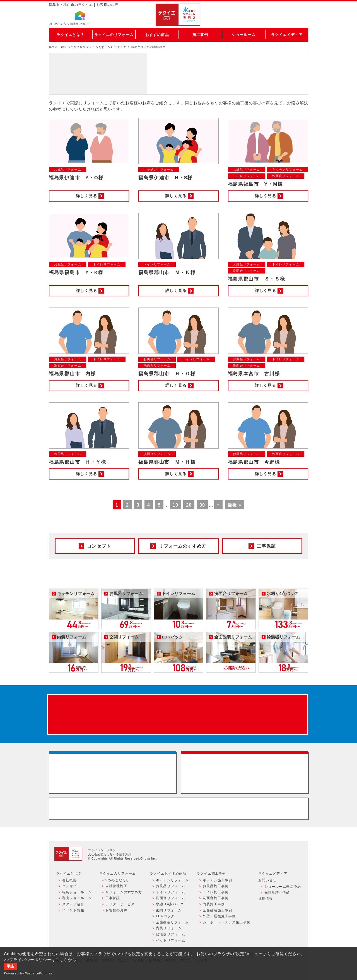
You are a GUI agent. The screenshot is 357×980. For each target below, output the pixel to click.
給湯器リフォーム (171, 934)
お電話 (282, 21)
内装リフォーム (169, 928)
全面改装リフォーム (172, 922)
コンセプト (71, 886)
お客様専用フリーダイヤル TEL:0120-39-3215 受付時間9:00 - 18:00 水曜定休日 (178, 808)
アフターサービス (120, 904)
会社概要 (69, 880)
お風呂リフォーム (171, 886)
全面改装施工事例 (217, 910)
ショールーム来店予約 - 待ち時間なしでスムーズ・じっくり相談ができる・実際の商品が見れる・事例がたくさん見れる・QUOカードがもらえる (113, 772)
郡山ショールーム (77, 898)
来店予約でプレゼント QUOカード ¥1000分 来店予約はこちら (177, 715)
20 (189, 505)
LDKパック (165, 916)
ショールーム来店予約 (283, 887)
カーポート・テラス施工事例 (227, 922)
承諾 (10, 966)
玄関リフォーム (169, 910)
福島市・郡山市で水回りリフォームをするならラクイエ (88, 47)
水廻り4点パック (170, 904)
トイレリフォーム (171, 892)
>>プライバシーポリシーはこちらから (40, 960)
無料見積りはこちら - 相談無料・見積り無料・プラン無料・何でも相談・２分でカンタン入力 (244, 772)
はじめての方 (59, 24)
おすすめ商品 (157, 35)
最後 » (235, 505)
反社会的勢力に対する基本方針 (110, 854)
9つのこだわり (118, 880)
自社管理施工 (116, 886)
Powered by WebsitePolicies (28, 973)
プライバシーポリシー (104, 850)
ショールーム (244, 35)
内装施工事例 (214, 904)
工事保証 (113, 898)
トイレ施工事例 (216, 892)
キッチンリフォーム (172, 880)
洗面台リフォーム (171, 898)
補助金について (80, 24)
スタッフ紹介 (73, 904)
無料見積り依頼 (277, 893)
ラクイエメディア (287, 35)
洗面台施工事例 (216, 898)
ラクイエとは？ (70, 35)
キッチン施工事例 (217, 880)
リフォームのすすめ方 (124, 892)
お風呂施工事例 (216, 886)
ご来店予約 (282, 10)
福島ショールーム (77, 892)
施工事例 (200, 35)
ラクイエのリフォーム (114, 35)
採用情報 (266, 899)
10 (175, 505)
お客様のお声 (116, 910)
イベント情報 (73, 910)
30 (202, 505)
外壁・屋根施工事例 (219, 916)
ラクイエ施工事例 (211, 873)
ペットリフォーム (171, 940)
